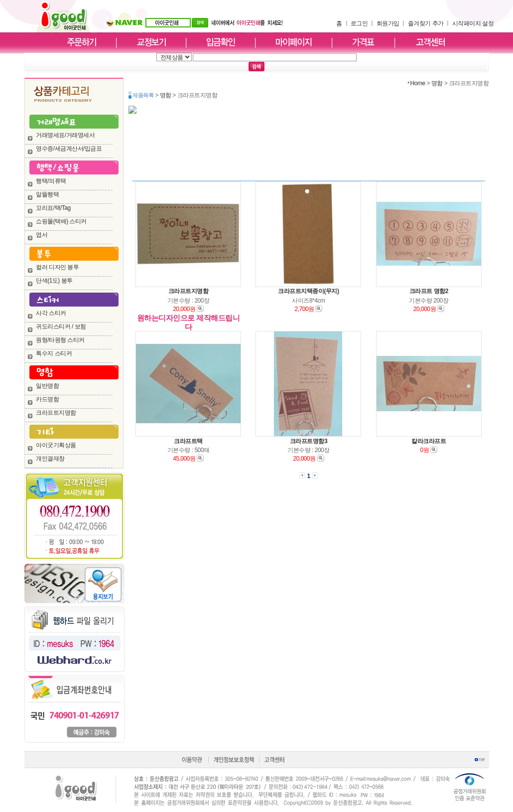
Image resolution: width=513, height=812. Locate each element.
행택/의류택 (51, 181)
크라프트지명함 (56, 413)
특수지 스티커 (54, 353)
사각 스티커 (51, 313)
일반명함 (47, 386)
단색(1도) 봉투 (54, 281)
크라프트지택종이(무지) (308, 291)
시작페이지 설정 (473, 23)
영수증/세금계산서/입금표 (69, 149)
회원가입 (388, 23)
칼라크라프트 (429, 441)
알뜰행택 (47, 194)
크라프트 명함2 (429, 291)
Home (418, 83)
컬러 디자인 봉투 (57, 267)
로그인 (359, 23)
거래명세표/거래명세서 (65, 135)
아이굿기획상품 (56, 445)
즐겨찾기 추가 (426, 23)
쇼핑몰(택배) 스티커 (61, 221)
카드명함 (47, 399)
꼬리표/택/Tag (53, 208)
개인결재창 (50, 459)
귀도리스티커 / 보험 (61, 326)
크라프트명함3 (309, 441)
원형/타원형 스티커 (60, 340)
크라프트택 (188, 441)
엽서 (42, 235)
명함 (437, 83)
